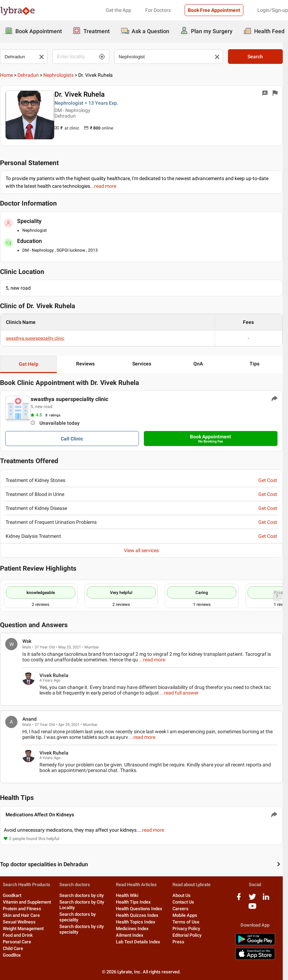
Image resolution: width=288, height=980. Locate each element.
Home (6, 75)
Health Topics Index (138, 922)
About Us (185, 896)
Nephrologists (58, 75)
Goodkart (12, 896)
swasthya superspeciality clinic (35, 339)
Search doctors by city (83, 896)
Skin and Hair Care (21, 916)
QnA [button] (202, 364)
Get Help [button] (29, 364)
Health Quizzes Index (139, 916)
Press (182, 942)
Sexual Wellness (19, 922)
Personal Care (17, 942)
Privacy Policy (189, 929)
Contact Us (186, 902)
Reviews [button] (87, 364)
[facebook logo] (244, 900)
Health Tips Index (135, 902)
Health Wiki (129, 896)
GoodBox (12, 955)
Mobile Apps (188, 916)
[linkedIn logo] (271, 900)
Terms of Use (189, 922)
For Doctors (158, 10)
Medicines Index (134, 929)
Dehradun (28, 75)
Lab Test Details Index (140, 942)
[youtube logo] (257, 909)
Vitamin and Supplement (27, 902)
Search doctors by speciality (79, 917)
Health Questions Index (141, 909)
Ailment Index (132, 936)
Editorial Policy (190, 936)
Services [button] (144, 364)
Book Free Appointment (214, 10)
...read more (144, 660)
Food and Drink (18, 936)
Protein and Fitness (22, 909)
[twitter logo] (257, 900)
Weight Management (23, 929)
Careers (184, 909)
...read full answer (179, 693)
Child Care (13, 949)
